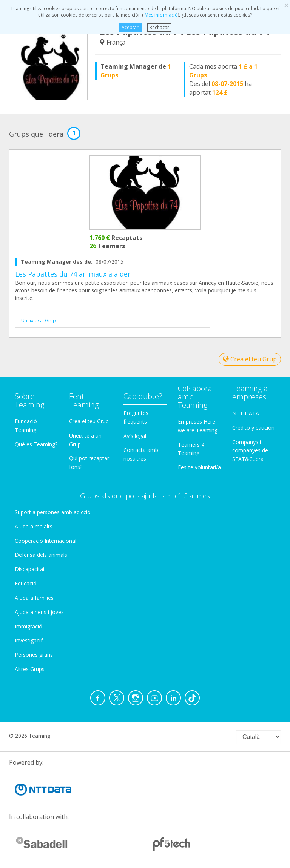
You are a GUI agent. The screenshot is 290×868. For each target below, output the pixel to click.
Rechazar (159, 27)
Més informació (161, 15)
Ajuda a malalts (34, 526)
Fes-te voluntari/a (199, 467)
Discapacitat (30, 569)
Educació (26, 583)
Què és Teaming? (36, 444)
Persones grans (34, 655)
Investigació (29, 640)
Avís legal (135, 436)
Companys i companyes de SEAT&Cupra (250, 451)
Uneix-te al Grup (39, 320)
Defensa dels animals (41, 555)
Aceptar (130, 27)
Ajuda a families (34, 598)
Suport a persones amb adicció (53, 512)
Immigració (29, 626)
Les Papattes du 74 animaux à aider (73, 274)
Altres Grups (30, 669)
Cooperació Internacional (46, 541)
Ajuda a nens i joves (39, 612)
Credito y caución (253, 428)
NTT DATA (246, 413)
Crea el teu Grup (250, 359)
